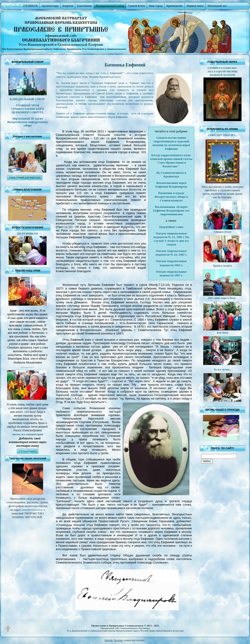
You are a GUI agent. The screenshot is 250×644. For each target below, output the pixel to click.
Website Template (114, 640)
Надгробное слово (171, 227)
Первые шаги (195, 6)
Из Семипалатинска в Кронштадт (171, 174)
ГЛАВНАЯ (31, 6)
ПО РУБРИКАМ (28, 234)
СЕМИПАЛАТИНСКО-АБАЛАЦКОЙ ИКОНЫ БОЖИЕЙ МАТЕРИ (222, 72)
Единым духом (222, 232)
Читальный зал (217, 6)
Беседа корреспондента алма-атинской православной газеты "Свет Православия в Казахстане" (171, 161)
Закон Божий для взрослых (25, 177)
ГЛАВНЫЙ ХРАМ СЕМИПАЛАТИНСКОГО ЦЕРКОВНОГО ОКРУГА (28, 109)
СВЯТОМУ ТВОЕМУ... (222, 135)
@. (32, 510)
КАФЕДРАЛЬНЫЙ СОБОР (28, 99)
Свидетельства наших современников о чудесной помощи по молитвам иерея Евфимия (171, 143)
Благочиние (84, 6)
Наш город (156, 6)
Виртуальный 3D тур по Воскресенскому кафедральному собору (28, 122)
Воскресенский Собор (110, 6)
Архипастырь (50, 6)
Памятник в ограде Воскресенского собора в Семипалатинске (171, 197)
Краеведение (174, 6)
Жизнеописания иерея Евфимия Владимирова (171, 185)
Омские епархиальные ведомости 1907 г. (171, 273)
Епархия (68, 6)
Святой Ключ (137, 6)
